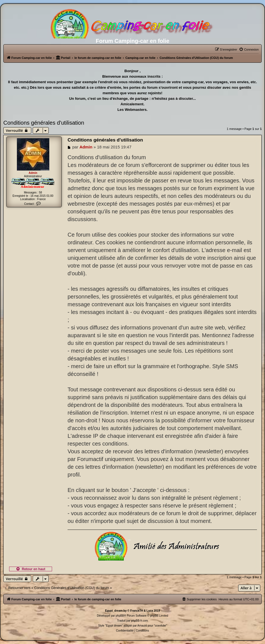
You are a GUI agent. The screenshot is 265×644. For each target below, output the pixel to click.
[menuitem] (249, 49)
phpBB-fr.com (140, 621)
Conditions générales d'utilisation (44, 123)
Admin (33, 173)
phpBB (120, 616)
